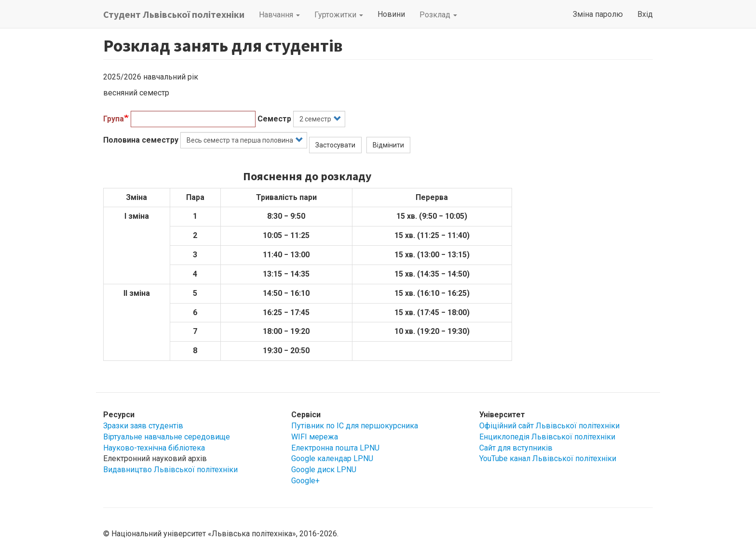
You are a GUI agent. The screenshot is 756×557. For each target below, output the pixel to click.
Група (114, 119)
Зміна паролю (598, 14)
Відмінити (388, 145)
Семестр (274, 119)
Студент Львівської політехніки (174, 14)
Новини (391, 14)
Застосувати (335, 145)
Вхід (645, 14)
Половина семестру (141, 140)
